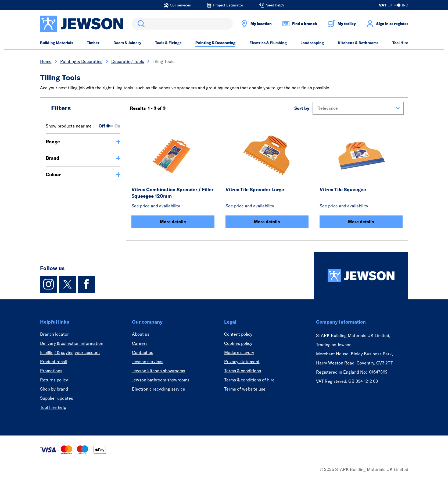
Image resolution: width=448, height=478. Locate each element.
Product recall (54, 362)
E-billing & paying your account (70, 352)
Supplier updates (57, 398)
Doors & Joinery (127, 43)
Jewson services (148, 362)
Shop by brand (54, 389)
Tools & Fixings (168, 43)
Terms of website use (245, 389)
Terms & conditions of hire (249, 380)
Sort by (302, 108)
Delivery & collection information (72, 343)
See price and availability (156, 206)
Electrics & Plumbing (268, 43)
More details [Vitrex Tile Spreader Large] (267, 222)
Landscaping (312, 43)
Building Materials (57, 43)
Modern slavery (239, 352)
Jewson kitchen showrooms (159, 371)
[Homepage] (361, 276)
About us (141, 334)
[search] (182, 24)
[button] (358, 108)
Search (140, 24)
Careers (140, 343)
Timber (93, 43)
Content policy (238, 334)
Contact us (143, 352)
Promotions (51, 371)
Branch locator (54, 334)
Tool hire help (53, 407)
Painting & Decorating (215, 43)
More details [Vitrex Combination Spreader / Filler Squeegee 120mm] (173, 222)
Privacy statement (242, 362)
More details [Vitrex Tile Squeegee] (361, 222)
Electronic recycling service (159, 389)
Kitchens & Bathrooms (358, 43)
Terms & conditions (243, 371)
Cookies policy (238, 343)
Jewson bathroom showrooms (161, 380)
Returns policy (54, 380)
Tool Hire (400, 43)
